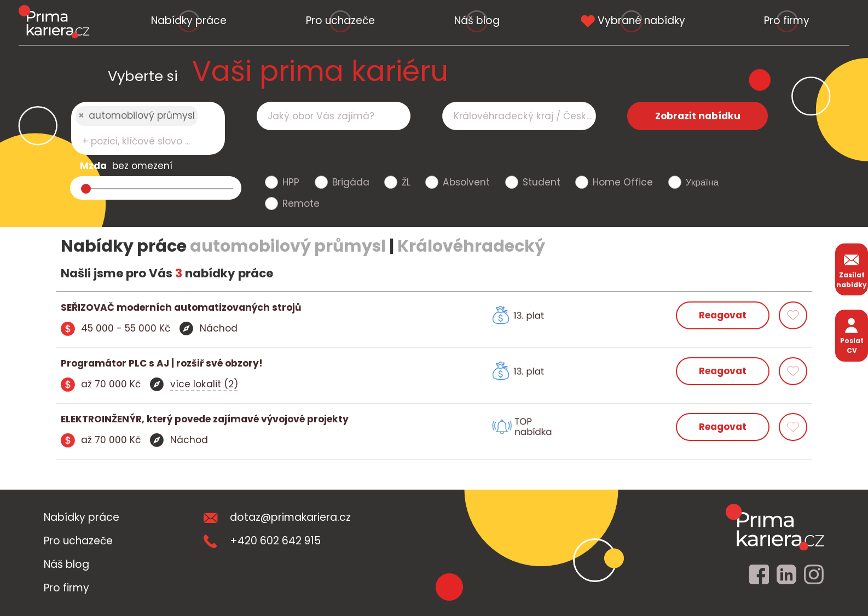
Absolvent (466, 182)
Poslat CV (852, 335)
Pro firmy (787, 21)
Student (542, 182)
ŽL (406, 182)
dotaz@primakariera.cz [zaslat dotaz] (277, 517)
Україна (702, 182)
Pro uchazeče (340, 21)
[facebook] (759, 575)
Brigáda (351, 182)
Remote (301, 204)
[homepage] (775, 527)
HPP (291, 182)
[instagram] (814, 575)
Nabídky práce (189, 21)
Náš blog (477, 21)
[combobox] (148, 128)
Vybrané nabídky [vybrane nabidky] (632, 21)
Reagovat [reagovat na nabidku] (723, 315)
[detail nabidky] (247, 308)
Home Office (623, 182)
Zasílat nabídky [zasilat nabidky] (852, 269)
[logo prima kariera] (54, 21)
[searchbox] (141, 141)
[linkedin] (786, 575)
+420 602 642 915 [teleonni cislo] (262, 541)
